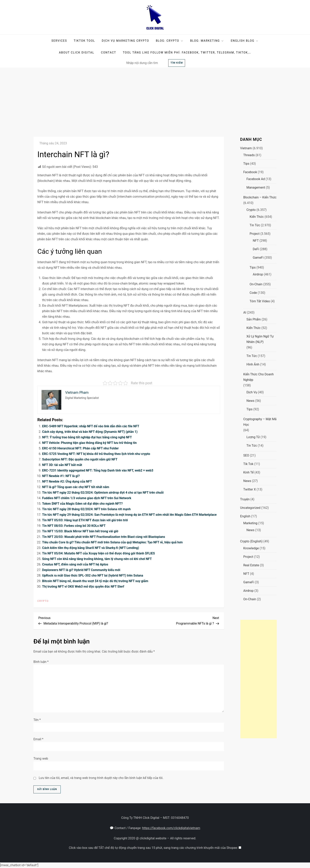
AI (245, 312)
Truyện (245, 499)
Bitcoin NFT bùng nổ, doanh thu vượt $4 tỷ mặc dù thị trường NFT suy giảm (95, 581)
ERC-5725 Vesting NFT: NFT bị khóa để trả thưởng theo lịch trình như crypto (96, 454)
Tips (246, 164)
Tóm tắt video (260, 301)
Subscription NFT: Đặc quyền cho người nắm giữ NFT (80, 459)
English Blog (245, 41)
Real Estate (251, 565)
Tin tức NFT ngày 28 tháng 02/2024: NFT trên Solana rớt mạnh (86, 509)
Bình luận (41, 662)
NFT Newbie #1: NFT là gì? (61, 476)
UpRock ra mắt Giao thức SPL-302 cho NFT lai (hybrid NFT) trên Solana (93, 575)
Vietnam (246, 148)
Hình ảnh (253, 364)
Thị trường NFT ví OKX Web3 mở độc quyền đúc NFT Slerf (83, 587)
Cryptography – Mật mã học (260, 422)
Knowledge (251, 548)
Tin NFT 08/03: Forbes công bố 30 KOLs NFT (74, 526)
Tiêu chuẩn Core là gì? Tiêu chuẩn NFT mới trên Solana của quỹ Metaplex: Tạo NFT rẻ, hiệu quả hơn (112, 542)
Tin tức (255, 225)
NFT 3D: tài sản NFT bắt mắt (62, 465)
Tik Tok (248, 464)
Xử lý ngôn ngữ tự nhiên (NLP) (260, 339)
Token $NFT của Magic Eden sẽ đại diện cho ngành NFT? (82, 504)
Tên (37, 720)
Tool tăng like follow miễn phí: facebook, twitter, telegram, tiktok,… (187, 53)
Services (59, 41)
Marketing (250, 523)
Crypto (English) (251, 541)
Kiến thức (257, 217)
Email (38, 739)
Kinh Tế (249, 472)
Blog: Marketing (207, 41)
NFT (256, 241)
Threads (249, 155)
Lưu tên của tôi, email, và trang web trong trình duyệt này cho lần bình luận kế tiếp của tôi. (101, 778)
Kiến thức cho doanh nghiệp (259, 377)
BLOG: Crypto (170, 41)
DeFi (256, 249)
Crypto (43, 601)
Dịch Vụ (252, 392)
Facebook (250, 172)
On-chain (256, 284)
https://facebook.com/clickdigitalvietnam (171, 828)
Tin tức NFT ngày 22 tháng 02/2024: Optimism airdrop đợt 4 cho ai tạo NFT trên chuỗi (103, 493)
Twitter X (250, 489)
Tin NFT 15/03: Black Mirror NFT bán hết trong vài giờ (80, 531)
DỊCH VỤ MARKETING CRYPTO (126, 41)
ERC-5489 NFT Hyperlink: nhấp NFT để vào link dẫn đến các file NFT (91, 426)
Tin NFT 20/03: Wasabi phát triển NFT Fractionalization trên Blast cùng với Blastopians (104, 537)
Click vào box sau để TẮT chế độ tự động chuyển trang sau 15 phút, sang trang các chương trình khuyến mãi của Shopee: (154, 848)
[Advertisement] (155, 97)
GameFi (258, 258)
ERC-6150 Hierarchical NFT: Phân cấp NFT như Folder (80, 448)
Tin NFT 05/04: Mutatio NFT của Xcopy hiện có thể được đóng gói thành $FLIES (98, 553)
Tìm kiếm (177, 63)
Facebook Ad (256, 179)
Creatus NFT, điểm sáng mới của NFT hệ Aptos (75, 564)
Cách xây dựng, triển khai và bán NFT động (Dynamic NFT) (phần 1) (90, 432)
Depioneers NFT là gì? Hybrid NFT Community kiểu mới (81, 570)
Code (253, 293)
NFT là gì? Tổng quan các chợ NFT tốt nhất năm (76, 487)
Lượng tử (253, 437)
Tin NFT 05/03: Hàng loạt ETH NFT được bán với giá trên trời (85, 520)
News (250, 401)
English (245, 516)
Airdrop (258, 274)
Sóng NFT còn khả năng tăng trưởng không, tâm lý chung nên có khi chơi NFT (97, 559)
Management (256, 187)
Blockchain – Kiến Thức (260, 197)
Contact (109, 53)
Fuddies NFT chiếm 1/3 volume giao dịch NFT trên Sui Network (87, 498)
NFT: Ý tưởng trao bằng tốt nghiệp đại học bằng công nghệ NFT (87, 437)
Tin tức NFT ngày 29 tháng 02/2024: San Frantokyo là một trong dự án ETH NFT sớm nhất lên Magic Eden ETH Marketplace (129, 515)
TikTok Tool (84, 41)
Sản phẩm (254, 319)
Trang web (41, 759)
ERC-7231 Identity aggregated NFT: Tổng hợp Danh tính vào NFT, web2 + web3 (98, 470)
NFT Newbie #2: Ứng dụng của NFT (67, 481)
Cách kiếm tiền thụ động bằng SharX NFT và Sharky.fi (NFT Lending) (91, 548)
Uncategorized (250, 508)
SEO (246, 455)
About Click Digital (77, 53)
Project (255, 234)
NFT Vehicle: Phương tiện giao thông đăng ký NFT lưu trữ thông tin (89, 443)
